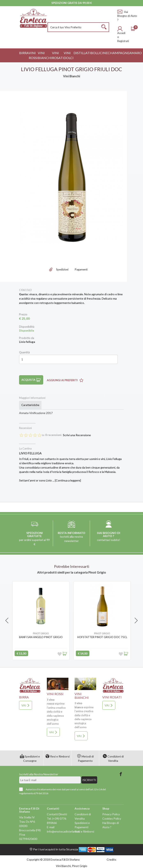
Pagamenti (81, 269)
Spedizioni (62, 269)
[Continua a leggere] (68, 480)
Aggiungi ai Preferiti (65, 380)
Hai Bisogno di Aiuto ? (127, 16)
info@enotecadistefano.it (63, 831)
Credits (111, 859)
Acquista (31, 380)
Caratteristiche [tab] (30, 405)
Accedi (121, 33)
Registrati (123, 41)
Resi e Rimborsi (58, 756)
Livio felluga (30, 453)
